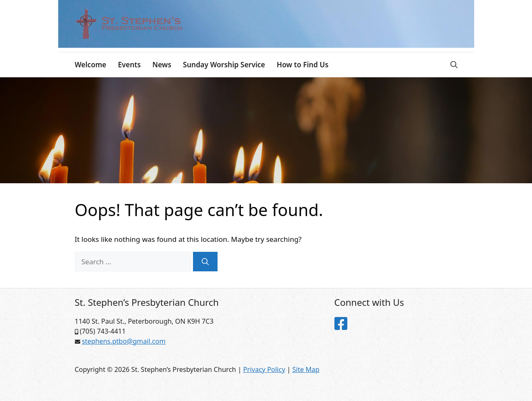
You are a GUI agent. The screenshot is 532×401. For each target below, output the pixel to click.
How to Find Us (302, 65)
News (162, 65)
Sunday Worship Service (224, 65)
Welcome (91, 65)
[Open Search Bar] (454, 65)
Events (129, 65)
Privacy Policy (264, 369)
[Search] (205, 262)
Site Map (306, 369)
